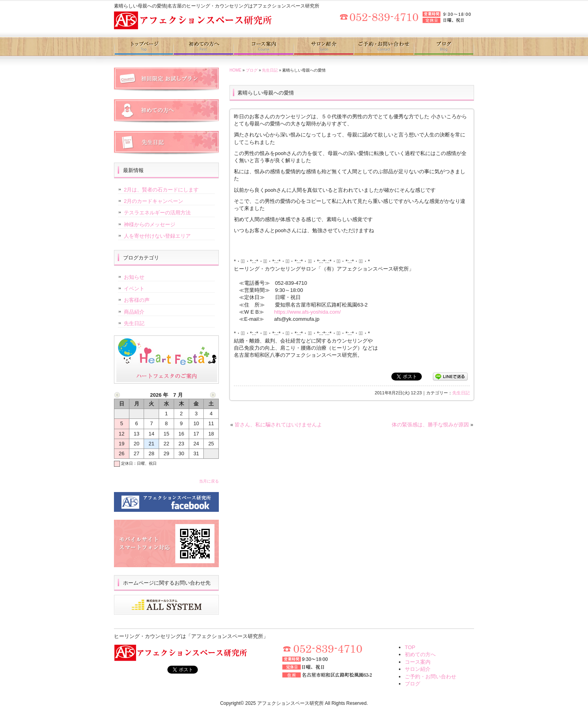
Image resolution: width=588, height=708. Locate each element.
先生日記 (270, 70)
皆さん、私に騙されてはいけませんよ (278, 425)
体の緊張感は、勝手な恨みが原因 (430, 425)
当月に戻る (209, 481)
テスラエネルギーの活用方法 (157, 213)
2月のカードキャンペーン (154, 201)
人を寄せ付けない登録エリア (157, 236)
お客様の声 (137, 300)
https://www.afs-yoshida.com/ (307, 312)
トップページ (144, 47)
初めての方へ (204, 47)
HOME (235, 70)
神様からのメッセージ (150, 224)
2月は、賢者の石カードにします (161, 190)
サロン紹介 (323, 47)
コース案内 (263, 47)
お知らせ (134, 277)
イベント (134, 289)
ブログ (444, 47)
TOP (410, 647)
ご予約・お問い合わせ (383, 47)
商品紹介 (134, 312)
